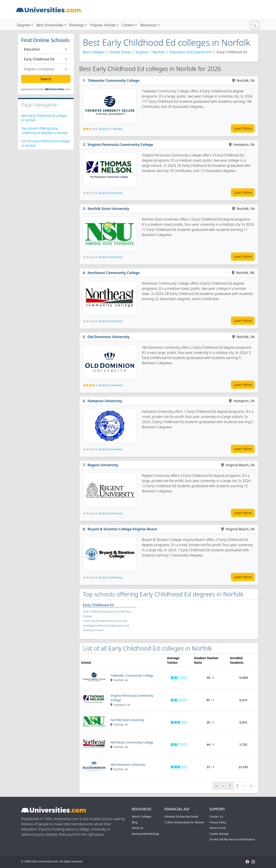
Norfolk (159, 52)
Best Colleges (94, 52)
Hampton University (105, 401)
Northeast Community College (114, 273)
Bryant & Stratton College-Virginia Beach (122, 529)
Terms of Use (218, 828)
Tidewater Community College (114, 80)
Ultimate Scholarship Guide (181, 817)
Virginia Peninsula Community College (120, 145)
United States (120, 52)
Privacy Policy (218, 822)
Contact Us (216, 817)
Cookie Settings (219, 834)
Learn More (243, 128)
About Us (137, 828)
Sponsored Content (33, 89)
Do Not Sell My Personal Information (232, 839)
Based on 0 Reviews (111, 193)
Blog (135, 822)
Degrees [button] (24, 25)
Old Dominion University (109, 337)
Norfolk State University (108, 209)
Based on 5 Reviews (111, 385)
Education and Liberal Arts (191, 52)
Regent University (103, 465)
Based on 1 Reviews (111, 129)
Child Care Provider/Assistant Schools (105, 621)
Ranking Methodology (145, 834)
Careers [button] (128, 25)
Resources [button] (149, 25)
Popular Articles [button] (103, 25)
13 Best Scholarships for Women (184, 822)
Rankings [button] (77, 25)
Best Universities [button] (50, 25)
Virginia (142, 52)
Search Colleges (142, 817)
